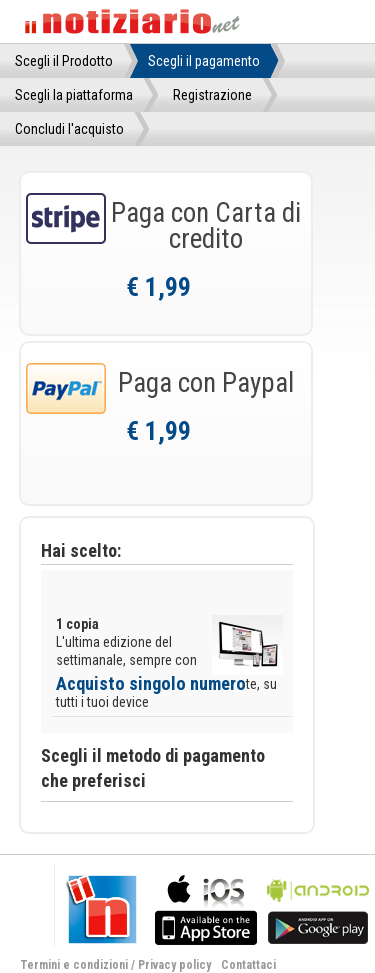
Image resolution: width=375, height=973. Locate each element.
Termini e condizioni (74, 965)
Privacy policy (174, 965)
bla (206, 907)
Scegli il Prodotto (64, 61)
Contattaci (248, 965)
